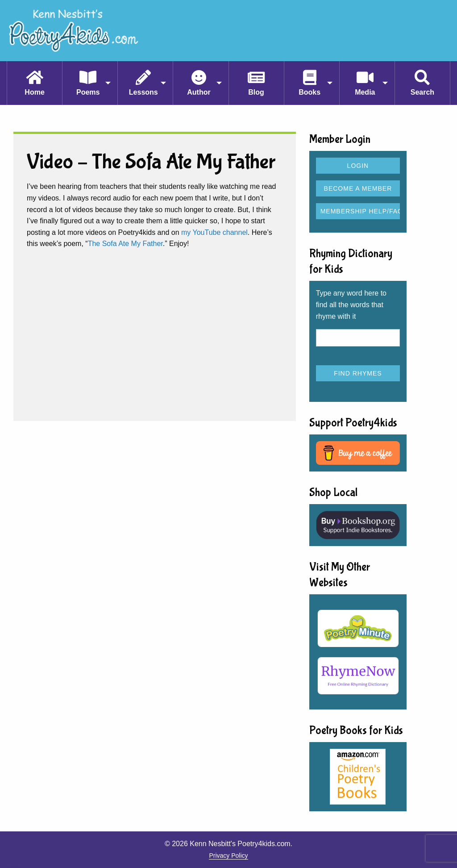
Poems (88, 92)
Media (365, 92)
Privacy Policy (228, 855)
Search (422, 92)
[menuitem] (34, 83)
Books (310, 92)
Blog (256, 92)
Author (199, 92)
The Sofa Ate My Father (125, 244)
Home (34, 92)
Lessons (143, 92)
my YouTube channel (214, 232)
